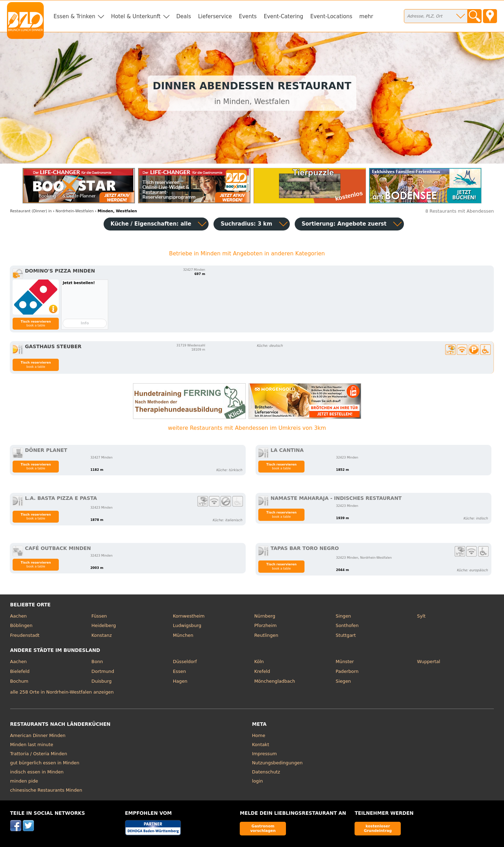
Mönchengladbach (275, 681)
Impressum (264, 754)
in (31, 211)
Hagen (180, 681)
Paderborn (347, 671)
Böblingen (21, 625)
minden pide (24, 781)
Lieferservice (215, 16)
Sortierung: (344, 224)
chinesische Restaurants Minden (46, 790)
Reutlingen (266, 635)
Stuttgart (346, 635)
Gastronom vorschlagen (263, 828)
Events (248, 16)
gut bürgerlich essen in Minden (45, 763)
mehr (366, 16)
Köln (259, 662)
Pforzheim (265, 625)
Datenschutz (266, 772)
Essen (179, 671)
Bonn (97, 662)
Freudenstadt (25, 635)
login (257, 781)
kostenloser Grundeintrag (378, 828)
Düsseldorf (185, 662)
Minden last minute (32, 745)
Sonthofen (347, 625)
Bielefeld (20, 671)
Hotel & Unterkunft (136, 16)
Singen (343, 616)
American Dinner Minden (38, 735)
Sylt (421, 616)
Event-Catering (283, 16)
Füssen (99, 616)
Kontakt (261, 745)
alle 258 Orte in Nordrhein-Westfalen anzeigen (62, 692)
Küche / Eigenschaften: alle (151, 224)
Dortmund (103, 671)
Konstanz (101, 635)
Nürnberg (265, 616)
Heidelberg (104, 625)
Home (259, 735)
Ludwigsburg (187, 625)
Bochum (19, 681)
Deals (184, 16)
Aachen (19, 616)
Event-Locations (331, 16)
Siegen (343, 681)
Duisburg (101, 681)
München (183, 635)
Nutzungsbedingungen (277, 763)
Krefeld (262, 671)
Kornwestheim (189, 616)
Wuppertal (429, 662)
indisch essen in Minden (37, 772)
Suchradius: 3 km (246, 224)
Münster (345, 662)
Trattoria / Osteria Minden (39, 754)
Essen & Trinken (74, 16)
